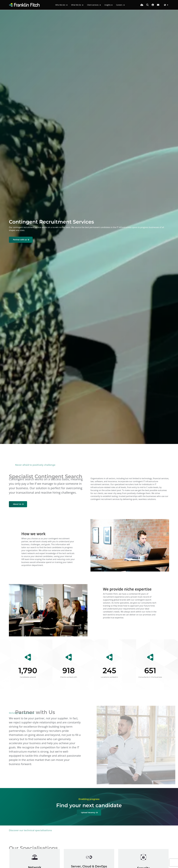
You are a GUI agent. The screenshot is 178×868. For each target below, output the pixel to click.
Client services (93, 5)
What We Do (76, 5)
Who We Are (61, 5)
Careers (120, 5)
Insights (108, 5)
